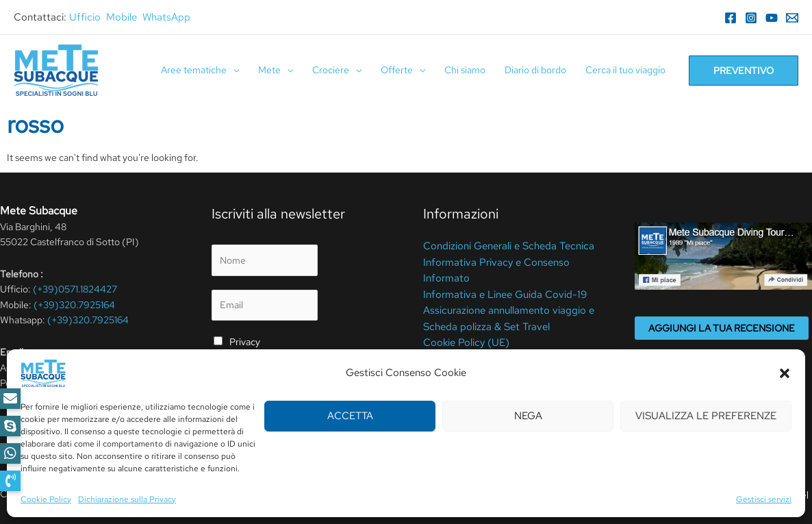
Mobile (122, 17)
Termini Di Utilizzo (223, 494)
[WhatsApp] (89, 421)
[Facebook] (731, 18)
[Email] (792, 18)
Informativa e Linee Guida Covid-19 (498, 292)
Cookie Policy (295, 494)
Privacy (245, 342)
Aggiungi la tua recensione (722, 328)
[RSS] (130, 421)
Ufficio (85, 17)
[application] (233, 70)
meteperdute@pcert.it (68, 383)
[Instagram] (751, 18)
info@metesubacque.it (105, 398)
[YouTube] (772, 18)
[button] (10, 481)
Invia (238, 409)
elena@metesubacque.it (100, 368)
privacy (233, 376)
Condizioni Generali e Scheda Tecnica (503, 245)
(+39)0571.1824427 (75, 289)
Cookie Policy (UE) (463, 338)
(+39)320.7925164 (74, 305)
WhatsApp (166, 17)
